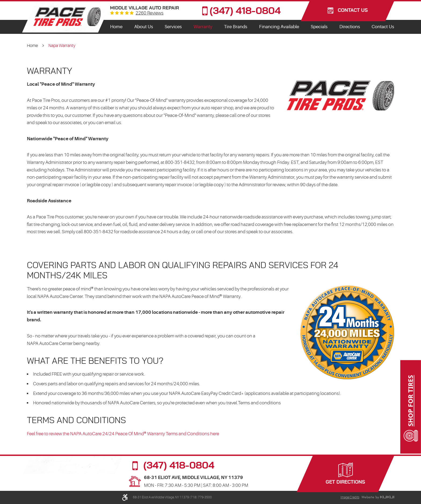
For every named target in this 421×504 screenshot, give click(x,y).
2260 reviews (150, 13)
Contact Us (383, 27)
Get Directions (345, 482)
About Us (144, 27)
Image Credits (350, 497)
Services (173, 27)
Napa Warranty (62, 46)
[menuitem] (116, 27)
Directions (350, 27)
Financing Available (279, 27)
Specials (319, 27)
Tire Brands (236, 27)
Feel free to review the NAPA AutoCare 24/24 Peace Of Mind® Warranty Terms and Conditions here (123, 434)
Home (116, 27)
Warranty (203, 27)
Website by (378, 498)
